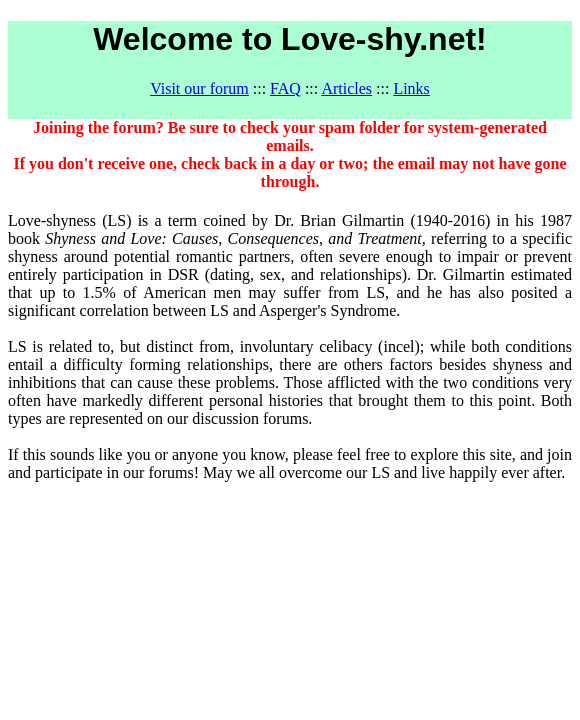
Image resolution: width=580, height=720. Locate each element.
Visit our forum (199, 88)
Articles (346, 88)
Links (411, 88)
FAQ (285, 88)
